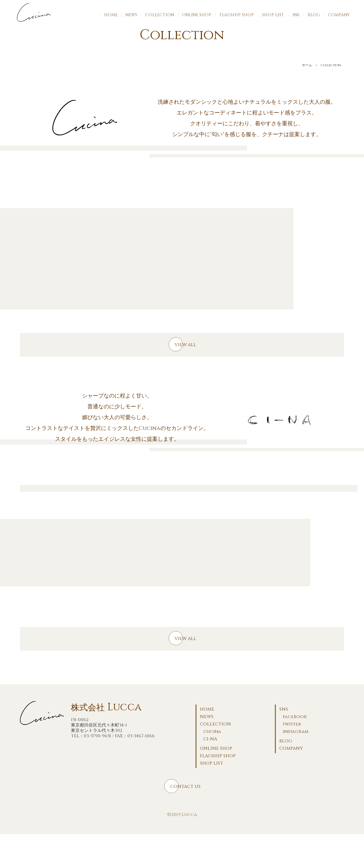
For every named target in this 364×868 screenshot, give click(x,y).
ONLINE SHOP (197, 15)
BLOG (314, 15)
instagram (295, 732)
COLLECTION (160, 15)
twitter (292, 724)
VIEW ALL (185, 345)
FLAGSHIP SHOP (237, 15)
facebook (295, 717)
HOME (111, 15)
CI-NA (210, 739)
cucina (212, 732)
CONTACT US (185, 787)
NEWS (131, 15)
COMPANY (339, 15)
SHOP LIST (273, 15)
